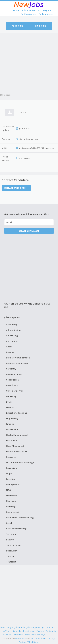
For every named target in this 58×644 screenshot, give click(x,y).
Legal (9, 474)
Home (16, 10)
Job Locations (48, 627)
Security (10, 540)
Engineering (12, 418)
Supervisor (11, 551)
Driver (9, 402)
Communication (14, 374)
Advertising (12, 336)
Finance (10, 424)
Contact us (18, 635)
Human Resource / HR (17, 451)
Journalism (11, 468)
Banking (10, 352)
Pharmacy (11, 501)
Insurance (11, 457)
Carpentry (11, 369)
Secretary (11, 534)
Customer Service (15, 391)
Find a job (41, 26)
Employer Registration (47, 631)
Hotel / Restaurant (15, 446)
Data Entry (11, 396)
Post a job (17, 26)
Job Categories (45, 10)
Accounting (12, 325)
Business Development (17, 363)
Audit (9, 347)
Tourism (10, 556)
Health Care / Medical (17, 435)
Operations (12, 496)
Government (12, 429)
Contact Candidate (16, 188)
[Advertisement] (29, 62)
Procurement (13, 512)
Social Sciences (14, 545)
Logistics (10, 479)
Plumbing (11, 507)
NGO (8, 490)
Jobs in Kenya (29, 10)
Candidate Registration (24, 631)
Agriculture (12, 341)
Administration (14, 330)
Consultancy (12, 385)
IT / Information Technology (20, 462)
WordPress (21, 638)
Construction (12, 380)
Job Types (7, 631)
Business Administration (18, 358)
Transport (11, 562)
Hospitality (11, 440)
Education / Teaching (17, 413)
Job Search (20, 627)
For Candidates (28, 14)
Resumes (6, 635)
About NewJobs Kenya (35, 635)
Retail (9, 523)
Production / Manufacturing (20, 518)
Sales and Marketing (16, 529)
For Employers (46, 14)
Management (13, 485)
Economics (11, 407)
